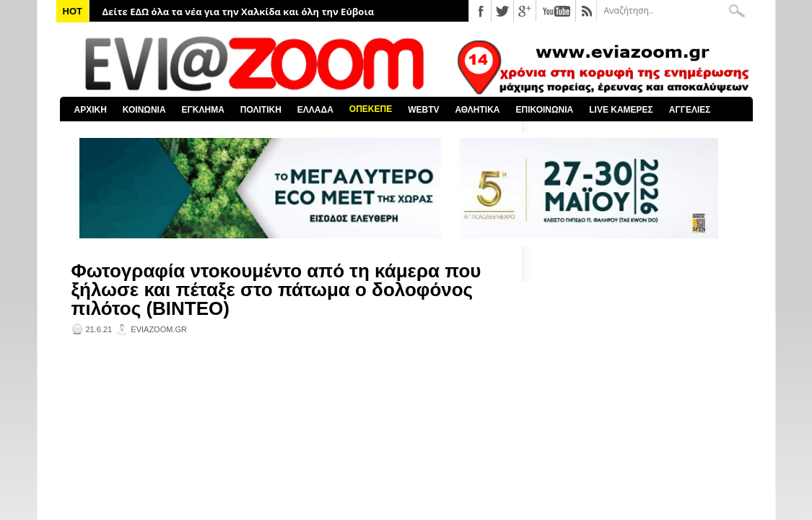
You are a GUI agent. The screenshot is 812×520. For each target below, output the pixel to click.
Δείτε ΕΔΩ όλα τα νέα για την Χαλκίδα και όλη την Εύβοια (239, 12)
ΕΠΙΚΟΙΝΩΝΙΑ (545, 110)
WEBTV (423, 110)
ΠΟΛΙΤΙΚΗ (261, 110)
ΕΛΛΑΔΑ (315, 110)
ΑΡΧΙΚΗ (91, 110)
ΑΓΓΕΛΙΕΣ (690, 110)
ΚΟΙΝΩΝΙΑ (144, 110)
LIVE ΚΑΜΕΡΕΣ (621, 110)
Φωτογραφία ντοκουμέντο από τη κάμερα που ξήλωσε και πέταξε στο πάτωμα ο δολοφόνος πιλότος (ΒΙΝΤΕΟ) (276, 290)
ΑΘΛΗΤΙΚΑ (477, 110)
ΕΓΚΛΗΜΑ (203, 110)
